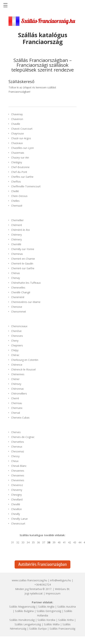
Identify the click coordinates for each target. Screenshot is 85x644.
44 (80, 542)
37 (44, 542)
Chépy (15, 350)
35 (33, 542)
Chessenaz (18, 451)
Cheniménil (18, 297)
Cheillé (15, 191)
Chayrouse (17, 133)
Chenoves (17, 336)
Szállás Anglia (46, 607)
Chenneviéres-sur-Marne (26, 302)
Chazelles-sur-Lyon (22, 148)
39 (54, 542)
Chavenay (17, 114)
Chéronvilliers (19, 393)
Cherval (16, 413)
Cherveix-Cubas (20, 418)
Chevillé (16, 504)
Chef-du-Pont (19, 172)
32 (18, 542)
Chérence (17, 365)
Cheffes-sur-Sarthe (22, 177)
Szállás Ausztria (67, 607)
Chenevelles (18, 288)
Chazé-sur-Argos (21, 138)
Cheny (15, 341)
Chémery (16, 235)
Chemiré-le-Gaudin (22, 263)
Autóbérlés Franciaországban (42, 564)
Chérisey (16, 384)
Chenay (16, 278)
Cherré (15, 398)
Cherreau (17, 403)
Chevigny (16, 495)
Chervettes (18, 442)
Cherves (16, 432)
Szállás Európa (38, 629)
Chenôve (16, 331)
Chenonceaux (19, 326)
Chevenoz (17, 485)
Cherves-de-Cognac (23, 437)
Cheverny (17, 490)
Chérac (15, 355)
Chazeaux (17, 143)
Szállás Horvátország (22, 620)
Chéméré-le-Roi (20, 230)
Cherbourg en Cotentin (25, 360)
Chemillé (16, 244)
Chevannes (18, 471)
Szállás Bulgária (24, 611)
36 (38, 542)
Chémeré (17, 225)
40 (59, 542)
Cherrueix (17, 408)
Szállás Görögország (49, 611)
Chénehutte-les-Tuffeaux (26, 283)
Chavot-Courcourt (22, 129)
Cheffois (16, 182)
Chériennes (18, 374)
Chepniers (17, 345)
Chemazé (17, 206)
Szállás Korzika (46, 620)
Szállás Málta (52, 624)
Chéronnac (18, 389)
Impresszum (53, 593)
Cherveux (17, 447)
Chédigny (17, 162)
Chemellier (17, 220)
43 (75, 542)
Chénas (16, 273)
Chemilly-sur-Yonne (23, 249)
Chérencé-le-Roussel (23, 369)
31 (13, 542)
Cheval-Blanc (19, 466)
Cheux (15, 461)
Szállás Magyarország (22, 607)
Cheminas (17, 254)
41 (64, 542)
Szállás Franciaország (62, 629)
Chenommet (19, 312)
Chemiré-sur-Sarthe (23, 268)
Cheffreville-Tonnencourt (26, 186)
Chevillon (16, 509)
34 (28, 542)
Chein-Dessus (19, 196)
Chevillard (17, 499)
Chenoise (17, 307)
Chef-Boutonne (20, 167)
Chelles (15, 201)
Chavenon (17, 119)
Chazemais (18, 153)
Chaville (16, 124)
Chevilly (16, 514)
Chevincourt (18, 524)
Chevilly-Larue (19, 519)
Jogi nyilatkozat (34, 593)
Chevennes (18, 480)
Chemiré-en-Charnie (23, 259)
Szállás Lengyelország (28, 624)
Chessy (15, 456)
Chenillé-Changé (21, 292)
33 (23, 542)
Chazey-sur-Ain (20, 157)
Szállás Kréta (66, 620)
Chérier (15, 379)
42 (69, 542)
